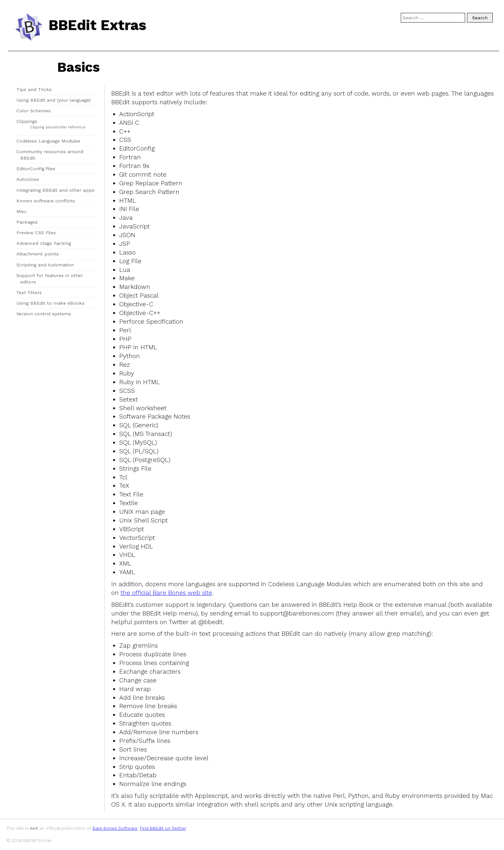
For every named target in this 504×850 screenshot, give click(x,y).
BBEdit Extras (97, 25)
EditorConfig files (36, 169)
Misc (22, 211)
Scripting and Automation (45, 265)
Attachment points (38, 254)
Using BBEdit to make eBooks (50, 303)
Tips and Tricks (34, 89)
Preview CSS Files (36, 233)
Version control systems (44, 314)
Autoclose (28, 179)
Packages (27, 222)
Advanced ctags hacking (44, 243)
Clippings (27, 121)
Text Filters (29, 292)
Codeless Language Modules (48, 141)
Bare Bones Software (115, 828)
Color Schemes (34, 111)
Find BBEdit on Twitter (163, 828)
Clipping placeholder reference (58, 127)
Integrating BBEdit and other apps (55, 190)
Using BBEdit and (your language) (54, 100)
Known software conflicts (46, 201)
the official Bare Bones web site (166, 593)
